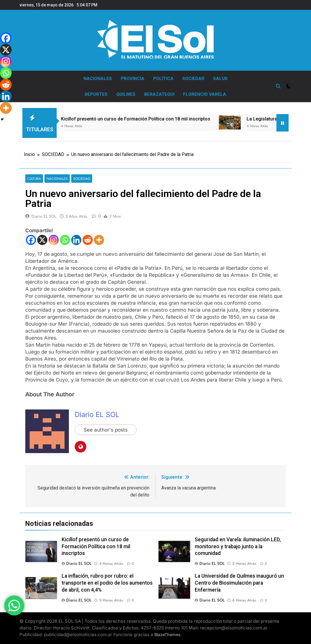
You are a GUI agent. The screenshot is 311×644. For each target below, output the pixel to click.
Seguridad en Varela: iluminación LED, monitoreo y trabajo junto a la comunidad (238, 547)
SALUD (220, 79)
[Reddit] (88, 240)
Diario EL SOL (44, 216)
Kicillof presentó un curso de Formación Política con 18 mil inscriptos (148, 119)
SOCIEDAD (193, 79)
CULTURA (34, 179)
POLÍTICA (163, 79)
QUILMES (126, 94)
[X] (42, 240)
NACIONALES (98, 79)
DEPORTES (96, 94)
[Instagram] (54, 240)
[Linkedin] (76, 240)
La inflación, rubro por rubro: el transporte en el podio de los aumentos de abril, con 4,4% (107, 583)
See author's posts (106, 430)
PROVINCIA (133, 79)
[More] (99, 240)
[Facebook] (31, 240)
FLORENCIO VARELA (205, 94)
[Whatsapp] (65, 240)
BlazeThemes (167, 635)
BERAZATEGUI (159, 94)
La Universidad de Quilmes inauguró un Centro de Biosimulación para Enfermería (239, 583)
